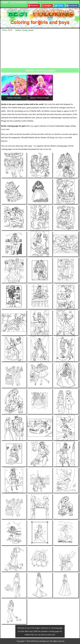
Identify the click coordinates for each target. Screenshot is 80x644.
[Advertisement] (40, 50)
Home (5, 2)
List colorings (18, 2)
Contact (33, 2)
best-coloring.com (42, 641)
